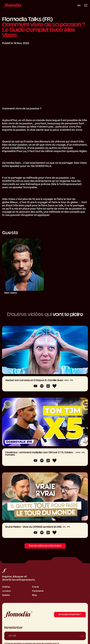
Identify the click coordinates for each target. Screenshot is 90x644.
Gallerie (6, 595)
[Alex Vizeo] (23, 266)
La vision (6, 591)
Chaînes (6, 587)
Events (36, 587)
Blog (34, 595)
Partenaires (38, 591)
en (79, 6)
